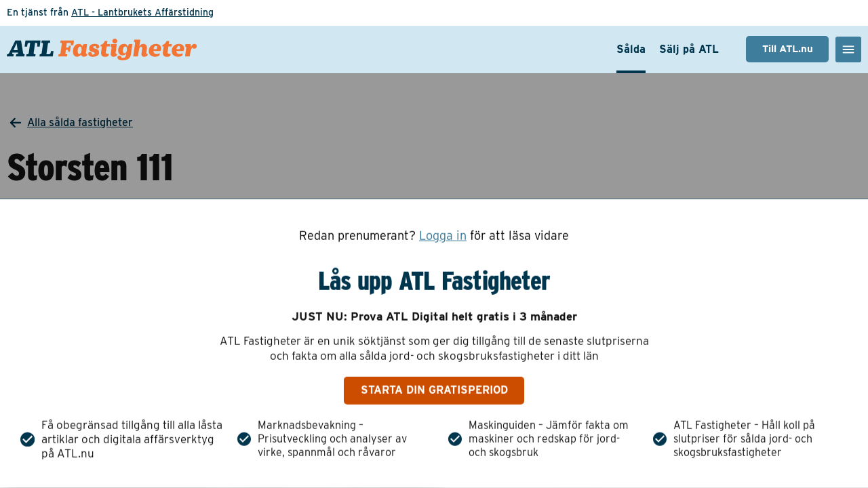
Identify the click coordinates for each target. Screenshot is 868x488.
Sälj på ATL (689, 49)
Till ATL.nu (788, 49)
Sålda (631, 49)
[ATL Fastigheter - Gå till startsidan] (102, 49)
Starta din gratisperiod (434, 390)
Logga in (443, 236)
